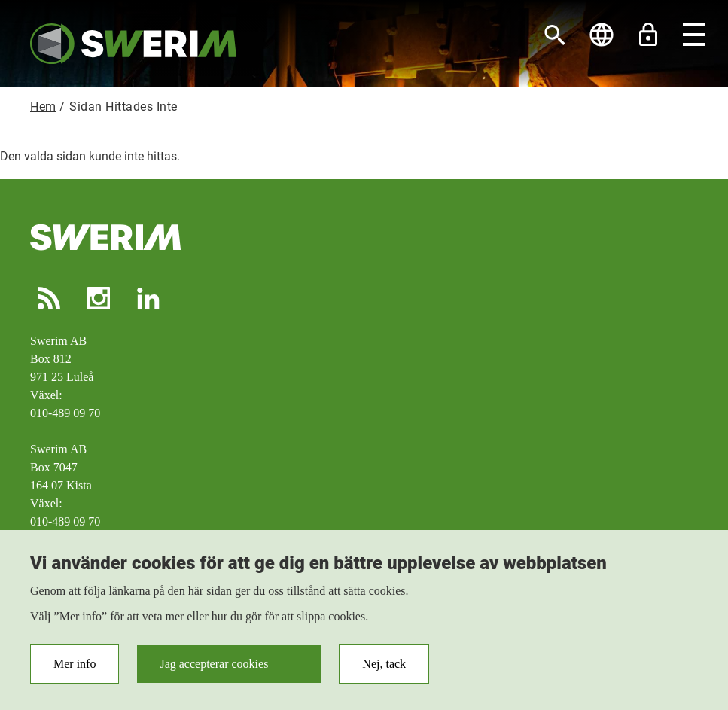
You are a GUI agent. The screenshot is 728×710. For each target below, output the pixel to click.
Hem (43, 107)
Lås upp (648, 35)
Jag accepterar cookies (214, 668)
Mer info (75, 668)
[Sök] (555, 35)
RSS (49, 298)
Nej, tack (384, 668)
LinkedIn (148, 298)
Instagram (99, 298)
